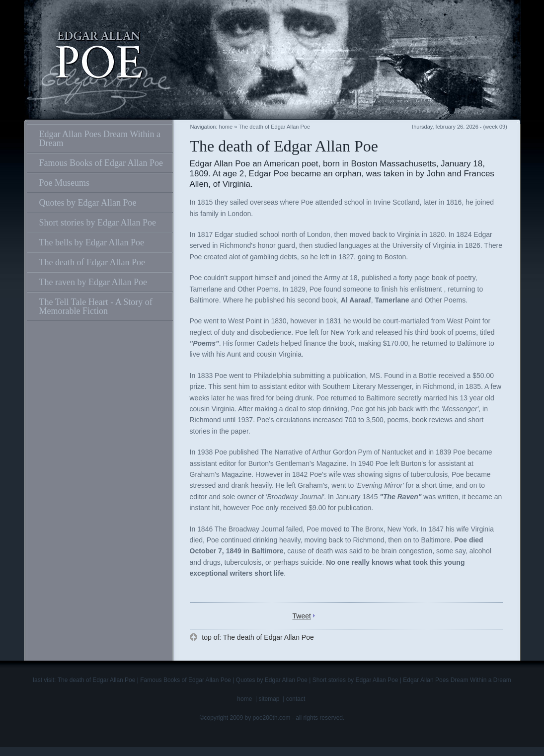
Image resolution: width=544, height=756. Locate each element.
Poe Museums (65, 183)
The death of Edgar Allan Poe (92, 262)
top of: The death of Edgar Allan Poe (257, 637)
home (226, 127)
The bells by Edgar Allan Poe (92, 242)
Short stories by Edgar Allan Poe (98, 223)
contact (296, 699)
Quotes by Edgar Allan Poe (88, 203)
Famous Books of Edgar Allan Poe (101, 163)
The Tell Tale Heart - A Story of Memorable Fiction (96, 306)
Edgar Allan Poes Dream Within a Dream (100, 139)
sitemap (269, 699)
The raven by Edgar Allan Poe (93, 282)
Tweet (302, 616)
